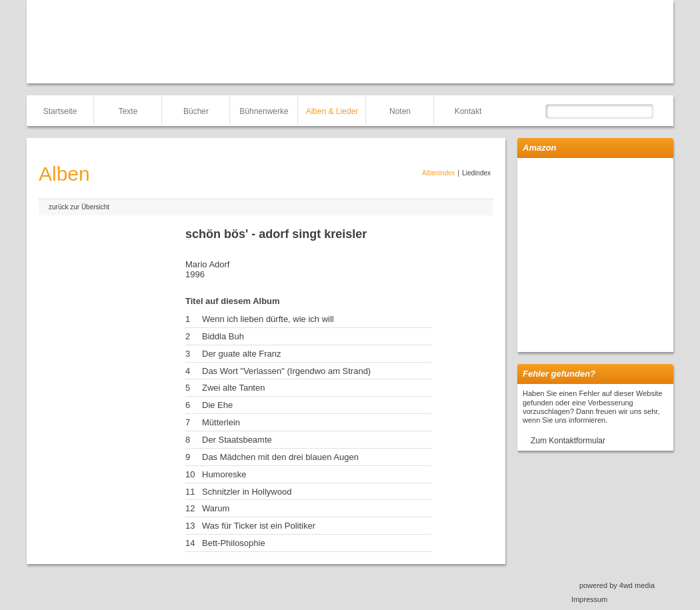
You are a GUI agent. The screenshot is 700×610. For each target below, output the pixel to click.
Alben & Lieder (332, 111)
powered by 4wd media (617, 585)
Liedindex (476, 173)
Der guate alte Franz (242, 354)
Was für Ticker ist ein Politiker (259, 526)
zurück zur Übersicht (79, 207)
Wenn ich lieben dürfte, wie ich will (268, 319)
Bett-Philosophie (234, 543)
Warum (216, 508)
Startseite (60, 111)
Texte (128, 111)
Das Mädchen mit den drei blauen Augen (280, 457)
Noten (400, 111)
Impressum (589, 599)
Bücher (196, 111)
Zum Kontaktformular (568, 441)
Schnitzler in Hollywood (247, 492)
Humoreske (224, 474)
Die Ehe (217, 405)
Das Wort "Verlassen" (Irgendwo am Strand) (286, 371)
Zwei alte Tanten (233, 388)
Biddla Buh (223, 336)
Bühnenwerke (264, 111)
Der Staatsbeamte (237, 440)
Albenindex (438, 173)
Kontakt (468, 111)
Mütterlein (221, 422)
